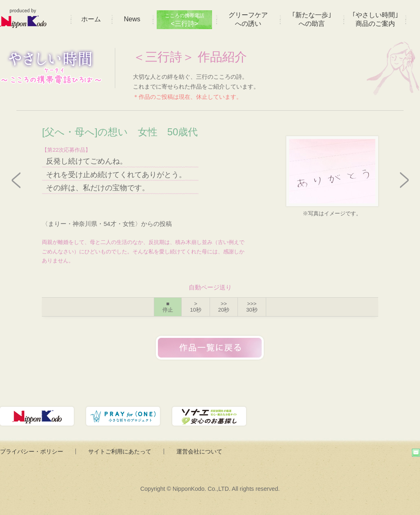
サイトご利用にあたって (120, 451)
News (132, 19)
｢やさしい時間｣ (375, 19)
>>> (252, 307)
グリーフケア (248, 19)
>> (224, 307)
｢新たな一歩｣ (312, 19)
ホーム (91, 19)
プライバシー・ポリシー (32, 451)
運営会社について (199, 451)
